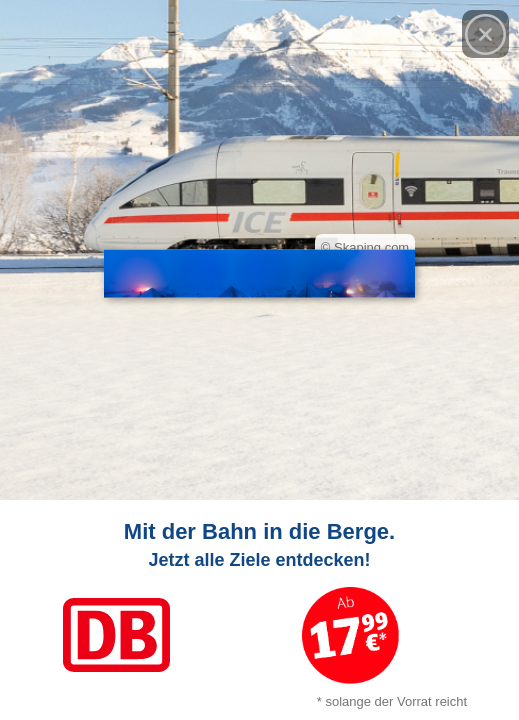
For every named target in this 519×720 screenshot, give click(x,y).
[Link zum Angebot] (259, 610)
